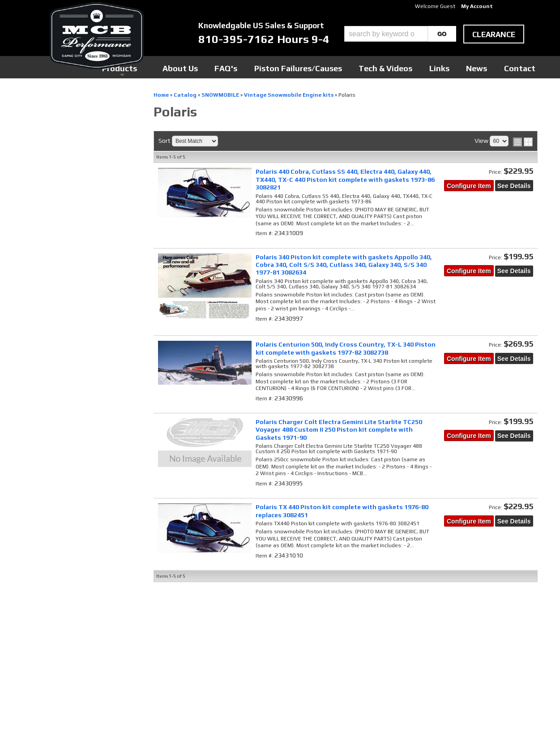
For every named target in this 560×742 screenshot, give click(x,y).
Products (239, 67)
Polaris (39, 221)
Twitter (218, 626)
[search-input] (386, 34)
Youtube (218, 634)
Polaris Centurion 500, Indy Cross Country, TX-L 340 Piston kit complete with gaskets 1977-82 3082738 (346, 348)
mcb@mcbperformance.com (457, 675)
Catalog (38, 184)
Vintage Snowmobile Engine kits (73, 209)
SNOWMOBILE (47, 196)
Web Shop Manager (366, 720)
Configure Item (469, 186)
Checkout (38, 103)
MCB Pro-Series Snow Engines (74, 144)
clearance (494, 34)
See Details (514, 186)
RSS (213, 643)
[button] (400, 34)
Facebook (220, 617)
